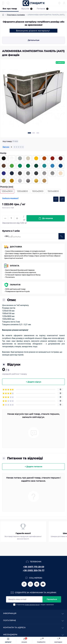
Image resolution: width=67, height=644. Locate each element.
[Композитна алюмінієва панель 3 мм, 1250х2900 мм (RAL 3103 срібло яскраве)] (52, 173)
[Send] (62, 236)
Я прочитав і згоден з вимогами (35, 605)
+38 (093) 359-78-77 (34, 570)
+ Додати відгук (33, 382)
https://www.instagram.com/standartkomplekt (30, 584)
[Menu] (3, 3)
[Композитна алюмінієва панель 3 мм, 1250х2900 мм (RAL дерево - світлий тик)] (44, 181)
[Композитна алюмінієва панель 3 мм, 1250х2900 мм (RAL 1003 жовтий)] (36, 158)
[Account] (64, 3)
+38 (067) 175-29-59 (34, 567)
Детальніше (34, 40)
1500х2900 (38, 191)
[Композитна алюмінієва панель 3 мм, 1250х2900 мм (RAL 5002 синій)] (4, 173)
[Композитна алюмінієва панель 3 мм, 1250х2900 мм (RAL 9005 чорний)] (4, 158)
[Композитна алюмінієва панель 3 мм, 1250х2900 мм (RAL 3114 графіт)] (20, 173)
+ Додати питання (33, 467)
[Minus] (5, 218)
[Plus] (17, 218)
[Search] (8, 3)
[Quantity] (11, 218)
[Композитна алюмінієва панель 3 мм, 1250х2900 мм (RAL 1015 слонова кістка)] (28, 158)
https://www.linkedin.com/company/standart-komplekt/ (37, 584)
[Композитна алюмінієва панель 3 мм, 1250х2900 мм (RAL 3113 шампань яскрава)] (61, 173)
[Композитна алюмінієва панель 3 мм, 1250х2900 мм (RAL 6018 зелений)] (12, 166)
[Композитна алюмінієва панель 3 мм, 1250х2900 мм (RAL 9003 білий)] (12, 158)
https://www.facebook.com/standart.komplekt (24, 584)
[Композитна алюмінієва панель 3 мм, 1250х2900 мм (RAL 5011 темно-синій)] (12, 173)
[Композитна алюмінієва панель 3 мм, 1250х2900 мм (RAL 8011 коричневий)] (4, 166)
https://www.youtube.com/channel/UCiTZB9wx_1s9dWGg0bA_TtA (43, 584)
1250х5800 (22, 191)
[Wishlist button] (56, 199)
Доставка (16, 247)
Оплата (15, 266)
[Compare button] (62, 199)
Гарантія (15, 285)
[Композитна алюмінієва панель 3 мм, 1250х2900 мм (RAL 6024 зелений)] (20, 166)
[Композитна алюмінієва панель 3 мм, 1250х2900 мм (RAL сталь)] (20, 181)
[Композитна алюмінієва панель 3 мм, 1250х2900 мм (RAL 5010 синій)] (61, 166)
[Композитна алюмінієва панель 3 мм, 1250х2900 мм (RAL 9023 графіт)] (28, 173)
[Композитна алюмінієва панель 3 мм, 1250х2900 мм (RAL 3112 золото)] (4, 181)
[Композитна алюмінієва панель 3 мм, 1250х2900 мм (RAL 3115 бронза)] (12, 181)
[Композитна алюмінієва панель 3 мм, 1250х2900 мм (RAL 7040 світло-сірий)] (20, 158)
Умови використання (32, 605)
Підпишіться (52, 599)
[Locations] (59, 3)
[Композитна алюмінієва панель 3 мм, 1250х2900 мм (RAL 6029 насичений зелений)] (28, 166)
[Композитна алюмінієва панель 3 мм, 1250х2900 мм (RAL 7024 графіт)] (36, 173)
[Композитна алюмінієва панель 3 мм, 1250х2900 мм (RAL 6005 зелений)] (36, 166)
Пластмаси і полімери (16, 15)
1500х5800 (53, 191)
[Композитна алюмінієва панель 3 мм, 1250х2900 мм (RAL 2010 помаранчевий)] (44, 158)
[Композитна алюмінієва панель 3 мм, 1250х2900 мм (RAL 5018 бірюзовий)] (44, 166)
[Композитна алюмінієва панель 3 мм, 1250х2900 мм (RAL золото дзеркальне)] (36, 181)
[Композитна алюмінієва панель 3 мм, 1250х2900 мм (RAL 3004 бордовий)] (61, 158)
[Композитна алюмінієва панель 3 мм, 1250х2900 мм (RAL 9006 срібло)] (44, 173)
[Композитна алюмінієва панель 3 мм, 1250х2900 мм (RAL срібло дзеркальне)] (28, 181)
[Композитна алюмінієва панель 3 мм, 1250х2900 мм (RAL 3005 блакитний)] (52, 166)
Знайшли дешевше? (10, 198)
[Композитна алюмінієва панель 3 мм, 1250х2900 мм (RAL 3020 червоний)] (52, 158)
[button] (29, 133)
